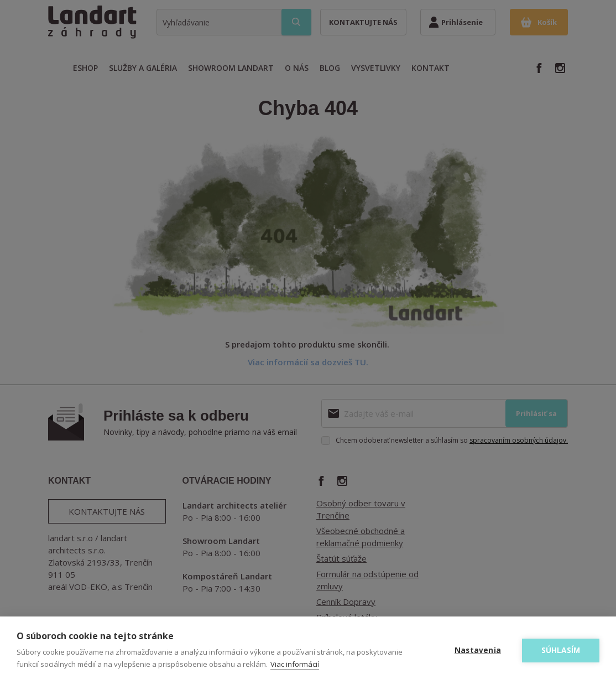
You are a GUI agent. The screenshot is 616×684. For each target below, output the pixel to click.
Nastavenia (478, 650)
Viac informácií (295, 664)
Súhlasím (561, 650)
